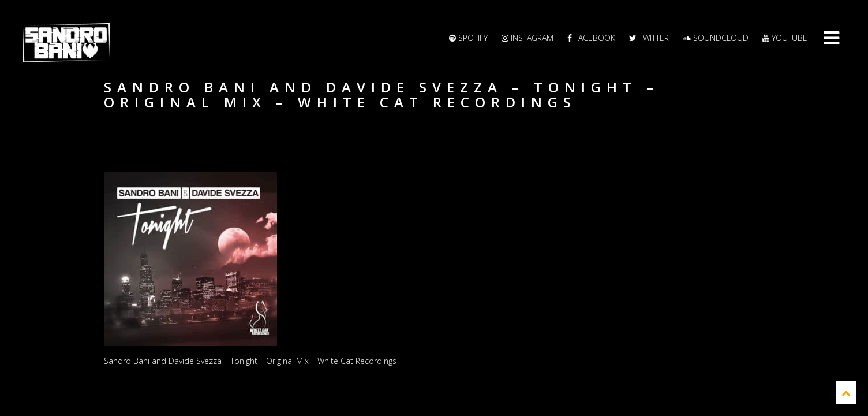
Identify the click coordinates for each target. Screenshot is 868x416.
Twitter (649, 38)
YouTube (785, 38)
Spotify (468, 38)
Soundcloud (716, 38)
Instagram (527, 38)
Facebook (591, 38)
